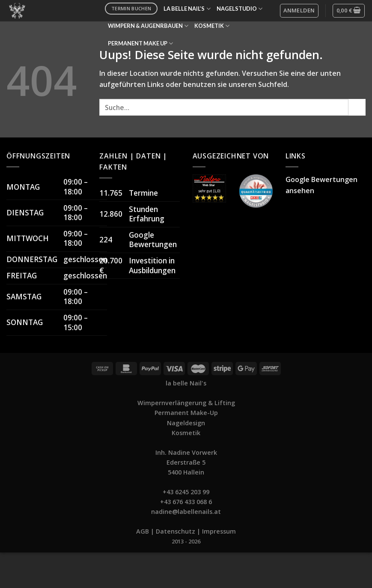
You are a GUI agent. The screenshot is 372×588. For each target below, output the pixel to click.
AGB (143, 531)
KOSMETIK (212, 26)
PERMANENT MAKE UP (140, 43)
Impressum (219, 531)
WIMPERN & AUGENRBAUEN (148, 26)
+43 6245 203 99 (186, 492)
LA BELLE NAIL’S (187, 9)
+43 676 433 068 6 (186, 502)
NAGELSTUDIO (240, 9)
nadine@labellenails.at (186, 512)
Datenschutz (176, 531)
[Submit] (357, 107)
